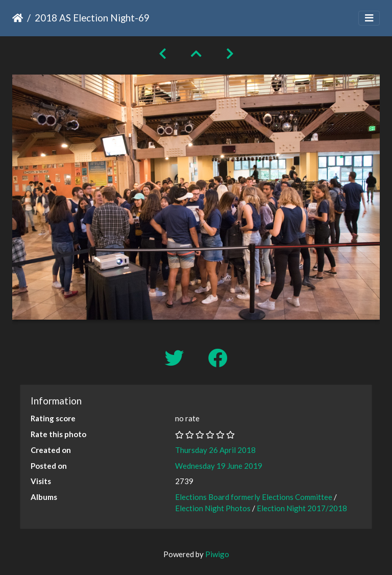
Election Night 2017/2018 (302, 508)
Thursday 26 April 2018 (215, 450)
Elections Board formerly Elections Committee (254, 497)
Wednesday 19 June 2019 (219, 466)
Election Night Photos (213, 508)
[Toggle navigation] (369, 18)
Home (18, 18)
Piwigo (217, 554)
